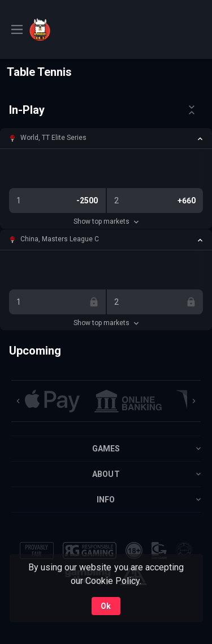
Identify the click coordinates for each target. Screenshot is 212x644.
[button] (106, 138)
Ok (106, 606)
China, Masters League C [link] (60, 239)
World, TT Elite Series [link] (53, 138)
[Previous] (18, 401)
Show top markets (106, 221)
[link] (55, 29)
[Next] (194, 401)
